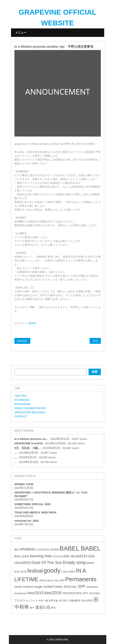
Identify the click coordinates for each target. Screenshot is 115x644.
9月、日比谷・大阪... (27, 448)
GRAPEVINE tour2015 (29, 443)
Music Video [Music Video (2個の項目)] (53, 580)
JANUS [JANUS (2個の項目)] (43, 580)
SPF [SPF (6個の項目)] (82, 587)
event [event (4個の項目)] (90, 563)
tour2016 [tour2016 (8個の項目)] (53, 593)
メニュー (21, 33)
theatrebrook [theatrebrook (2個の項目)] (21, 593)
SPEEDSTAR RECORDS (30, 412)
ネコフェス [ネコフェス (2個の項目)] (32, 601)
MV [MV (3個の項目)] (62, 580)
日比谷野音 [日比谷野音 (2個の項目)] (87, 601)
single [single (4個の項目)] (38, 587)
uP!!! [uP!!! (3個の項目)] (85, 593)
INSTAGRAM (22, 404)
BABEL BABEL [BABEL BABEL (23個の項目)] (80, 548)
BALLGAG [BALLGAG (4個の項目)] (22, 556)
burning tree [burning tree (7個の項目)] (41, 556)
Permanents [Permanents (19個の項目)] (81, 579)
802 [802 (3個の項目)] (17, 550)
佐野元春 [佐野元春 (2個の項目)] (53, 601)
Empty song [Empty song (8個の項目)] (74, 562)
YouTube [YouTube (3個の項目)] (94, 593)
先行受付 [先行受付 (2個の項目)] (63, 601)
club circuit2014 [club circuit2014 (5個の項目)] (75, 556)
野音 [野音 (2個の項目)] (53, 608)
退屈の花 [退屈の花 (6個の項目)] (43, 607)
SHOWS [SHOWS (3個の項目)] (28, 587)
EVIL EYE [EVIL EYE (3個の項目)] (21, 572)
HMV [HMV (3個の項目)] (72, 572)
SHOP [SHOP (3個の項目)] (18, 587)
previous (22, 341)
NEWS (32, 323)
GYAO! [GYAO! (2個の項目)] (65, 572)
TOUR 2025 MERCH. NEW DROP (35, 512)
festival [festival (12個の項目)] (35, 571)
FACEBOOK (22, 400)
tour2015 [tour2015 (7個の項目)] (36, 593)
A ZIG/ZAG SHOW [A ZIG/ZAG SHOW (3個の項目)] (47, 550)
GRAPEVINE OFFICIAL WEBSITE (57, 17)
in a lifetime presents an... (31, 439)
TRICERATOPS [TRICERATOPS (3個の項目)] (72, 593)
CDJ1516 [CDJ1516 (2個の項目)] (57, 556)
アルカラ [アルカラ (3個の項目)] (20, 600)
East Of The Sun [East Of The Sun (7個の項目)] (47, 562)
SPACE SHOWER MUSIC (30, 408)
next (95, 341)
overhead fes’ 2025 (27, 521)
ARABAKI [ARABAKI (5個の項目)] (27, 549)
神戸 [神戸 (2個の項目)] (32, 608)
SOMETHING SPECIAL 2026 (33, 504)
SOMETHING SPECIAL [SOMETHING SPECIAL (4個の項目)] (60, 587)
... (16, 453)
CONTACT (21, 416)
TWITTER (21, 396)
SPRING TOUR (24, 484)
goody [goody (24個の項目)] (52, 570)
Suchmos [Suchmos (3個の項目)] (92, 587)
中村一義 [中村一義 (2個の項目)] (43, 601)
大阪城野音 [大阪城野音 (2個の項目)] (75, 601)
